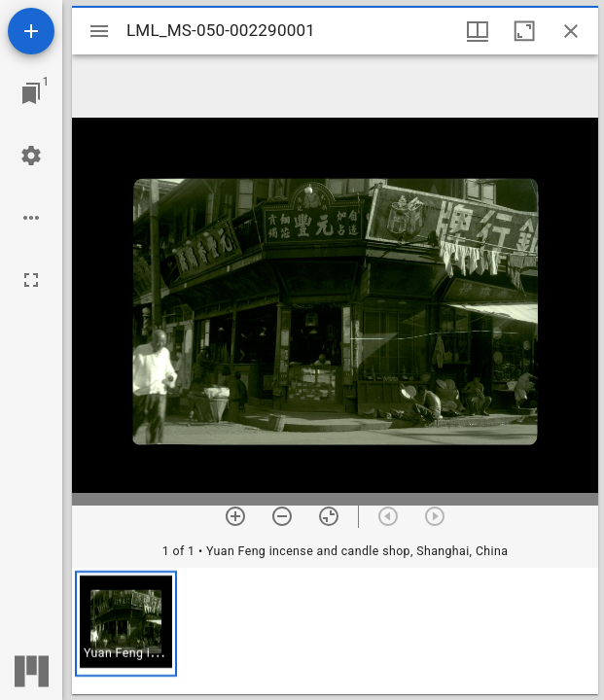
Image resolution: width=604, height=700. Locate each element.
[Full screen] (31, 280)
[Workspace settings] (31, 156)
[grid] (335, 631)
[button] (126, 624)
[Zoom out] (282, 516)
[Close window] (571, 31)
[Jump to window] (31, 93)
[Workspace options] (31, 218)
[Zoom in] (235, 516)
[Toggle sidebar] (99, 31)
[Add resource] (31, 31)
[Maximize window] (524, 31)
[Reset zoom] (329, 516)
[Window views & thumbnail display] (478, 31)
